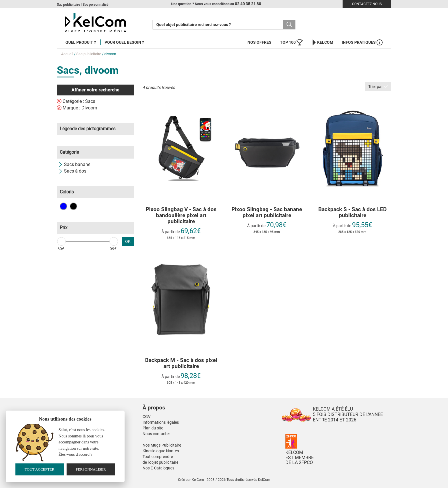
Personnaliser (91, 469)
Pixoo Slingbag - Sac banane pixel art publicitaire (267, 213)
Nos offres (259, 42)
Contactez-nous (367, 4)
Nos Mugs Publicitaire (162, 445)
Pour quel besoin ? (124, 42)
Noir (73, 206)
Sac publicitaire (89, 54)
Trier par (378, 87)
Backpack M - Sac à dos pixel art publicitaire (181, 363)
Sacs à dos (72, 171)
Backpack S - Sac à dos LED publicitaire (352, 213)
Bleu (63, 206)
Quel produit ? (81, 42)
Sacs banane (74, 164)
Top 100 (291, 42)
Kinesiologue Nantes (161, 451)
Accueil (67, 54)
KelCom (322, 42)
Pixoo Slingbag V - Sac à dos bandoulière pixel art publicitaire (181, 216)
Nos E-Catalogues (158, 468)
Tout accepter (39, 469)
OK (128, 241)
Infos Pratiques (362, 42)
